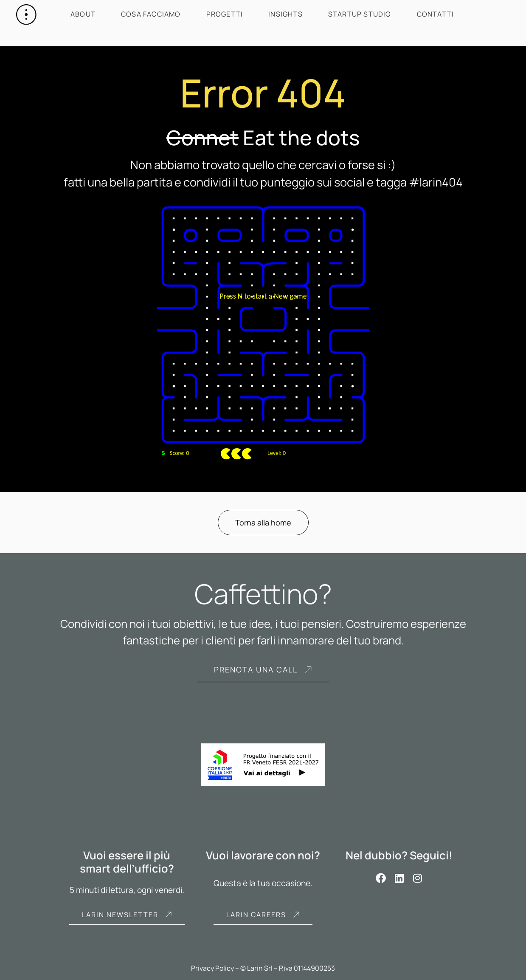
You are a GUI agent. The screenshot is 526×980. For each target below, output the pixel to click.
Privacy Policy (212, 968)
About (83, 14)
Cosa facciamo (151, 14)
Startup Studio (360, 14)
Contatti (436, 14)
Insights (286, 14)
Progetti (225, 14)
